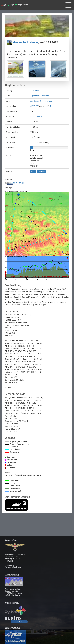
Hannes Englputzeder (23, 42)
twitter (33, 172)
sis (7, 188)
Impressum (9, 565)
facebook (42, 172)
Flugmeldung (21, 5)
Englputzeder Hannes (38, 96)
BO (14, 183)
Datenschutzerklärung (13, 567)
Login (11, 5)
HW (23, 183)
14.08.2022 (34, 91)
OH (17, 183)
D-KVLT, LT (34, 106)
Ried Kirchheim (36, 117)
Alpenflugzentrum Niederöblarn (42, 101)
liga (10, 188)
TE (20, 183)
